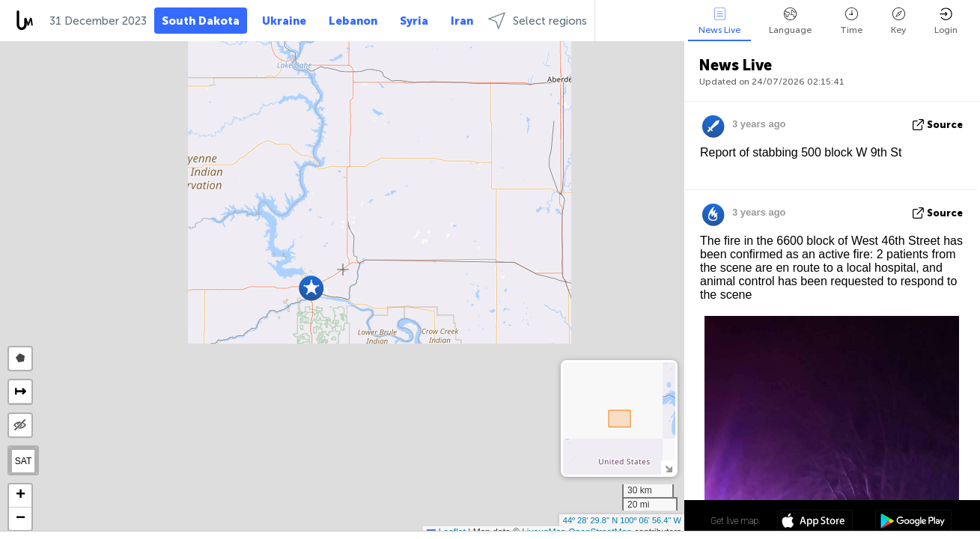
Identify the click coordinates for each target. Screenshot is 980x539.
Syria (414, 21)
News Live (719, 21)
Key (898, 21)
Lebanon (353, 21)
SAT (23, 461)
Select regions (538, 21)
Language (790, 21)
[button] (311, 288)
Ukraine (284, 21)
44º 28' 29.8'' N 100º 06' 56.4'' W (622, 520)
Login (946, 21)
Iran (462, 21)
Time (851, 21)
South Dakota (201, 21)
